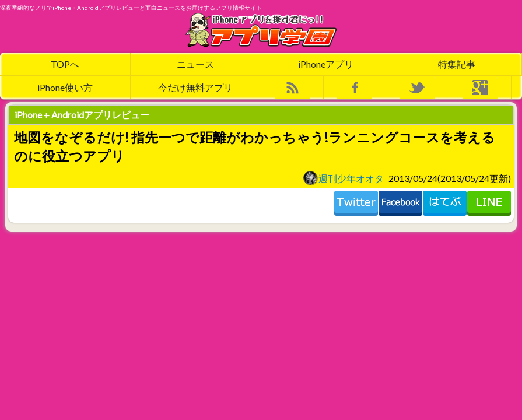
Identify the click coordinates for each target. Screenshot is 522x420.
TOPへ (65, 64)
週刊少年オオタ (344, 178)
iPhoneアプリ (326, 64)
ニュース (195, 64)
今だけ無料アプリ (195, 87)
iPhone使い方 (65, 87)
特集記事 (457, 64)
